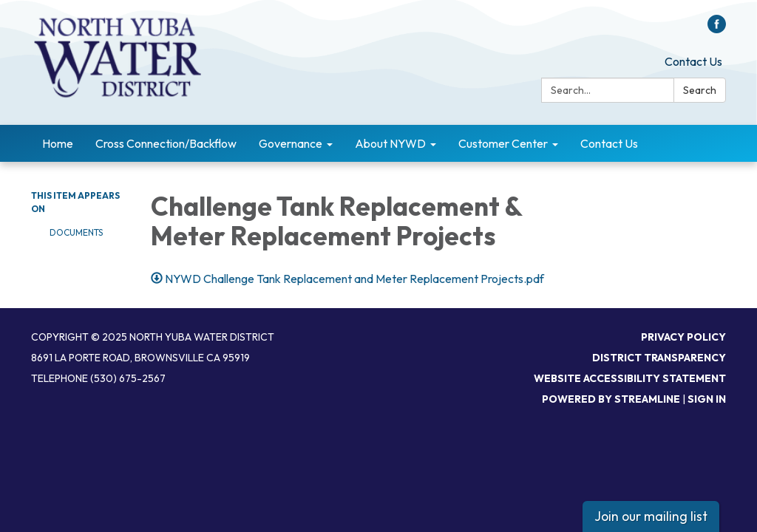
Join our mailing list (651, 516)
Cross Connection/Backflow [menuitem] (166, 143)
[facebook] (717, 29)
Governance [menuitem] (291, 143)
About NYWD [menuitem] (390, 143)
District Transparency (659, 358)
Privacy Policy (683, 337)
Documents (76, 232)
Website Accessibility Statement (630, 378)
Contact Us (693, 61)
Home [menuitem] (58, 143)
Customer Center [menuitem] (503, 143)
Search (700, 90)
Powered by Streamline (611, 399)
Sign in (707, 399)
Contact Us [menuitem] (609, 143)
